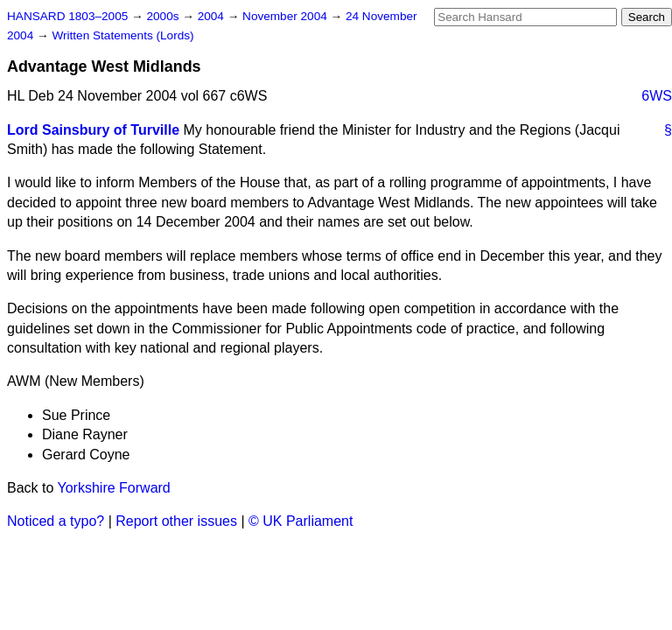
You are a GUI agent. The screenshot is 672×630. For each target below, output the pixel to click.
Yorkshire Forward (114, 488)
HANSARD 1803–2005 (67, 16)
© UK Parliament (301, 521)
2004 (213, 16)
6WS (657, 96)
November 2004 (287, 16)
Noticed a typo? (56, 521)
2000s (164, 16)
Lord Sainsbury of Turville (93, 130)
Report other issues (176, 521)
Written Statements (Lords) (122, 35)
